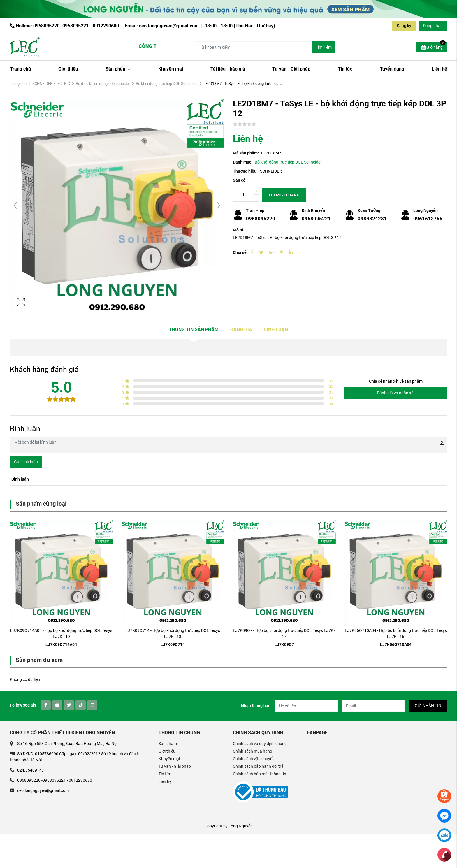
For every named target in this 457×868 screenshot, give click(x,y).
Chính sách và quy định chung (260, 744)
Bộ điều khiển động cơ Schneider (103, 84)
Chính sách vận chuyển (254, 759)
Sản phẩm (118, 69)
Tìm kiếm (324, 47)
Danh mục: (243, 162)
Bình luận (276, 330)
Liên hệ (439, 69)
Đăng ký (404, 26)
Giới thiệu (68, 69)
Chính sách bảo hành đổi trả (258, 766)
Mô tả (238, 230)
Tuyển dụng (392, 69)
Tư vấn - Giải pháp (291, 69)
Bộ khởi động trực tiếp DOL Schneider (167, 84)
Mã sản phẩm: (246, 153)
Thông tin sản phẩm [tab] (194, 330)
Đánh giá (241, 330)
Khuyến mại (171, 69)
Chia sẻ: (240, 252)
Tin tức (345, 69)
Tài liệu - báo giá (228, 69)
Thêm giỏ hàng (284, 195)
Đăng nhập (433, 26)
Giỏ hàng (433, 46)
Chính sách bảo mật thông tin (260, 774)
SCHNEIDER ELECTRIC (51, 84)
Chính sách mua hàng (253, 751)
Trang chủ (20, 69)
